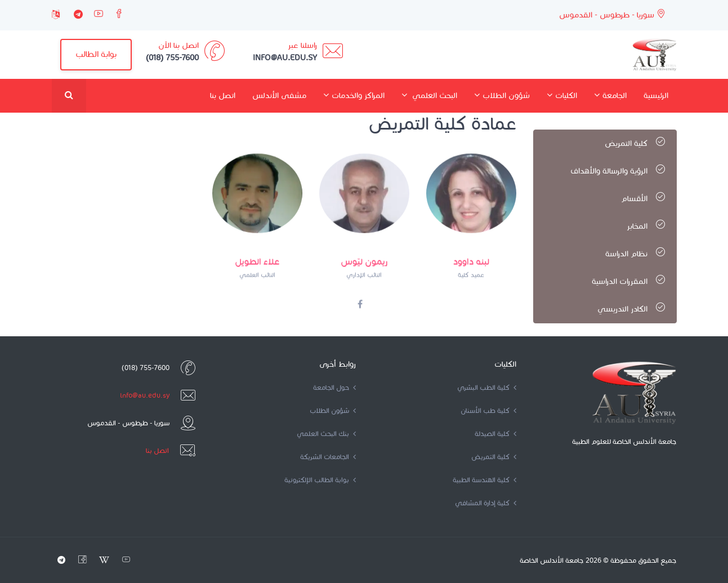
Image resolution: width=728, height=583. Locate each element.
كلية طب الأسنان (488, 410)
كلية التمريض (494, 457)
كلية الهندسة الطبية (484, 480)
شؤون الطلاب (502, 95)
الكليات (562, 95)
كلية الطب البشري (487, 387)
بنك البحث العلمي (326, 433)
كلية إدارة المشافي (486, 503)
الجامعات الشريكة (328, 457)
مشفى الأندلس (279, 95)
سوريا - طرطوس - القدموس (612, 14)
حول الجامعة (334, 387)
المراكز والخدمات (354, 95)
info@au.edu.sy (145, 395)
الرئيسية (656, 95)
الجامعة (610, 95)
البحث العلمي (429, 95)
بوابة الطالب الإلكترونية (320, 480)
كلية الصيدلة (495, 433)
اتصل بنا (223, 95)
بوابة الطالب (96, 54)
